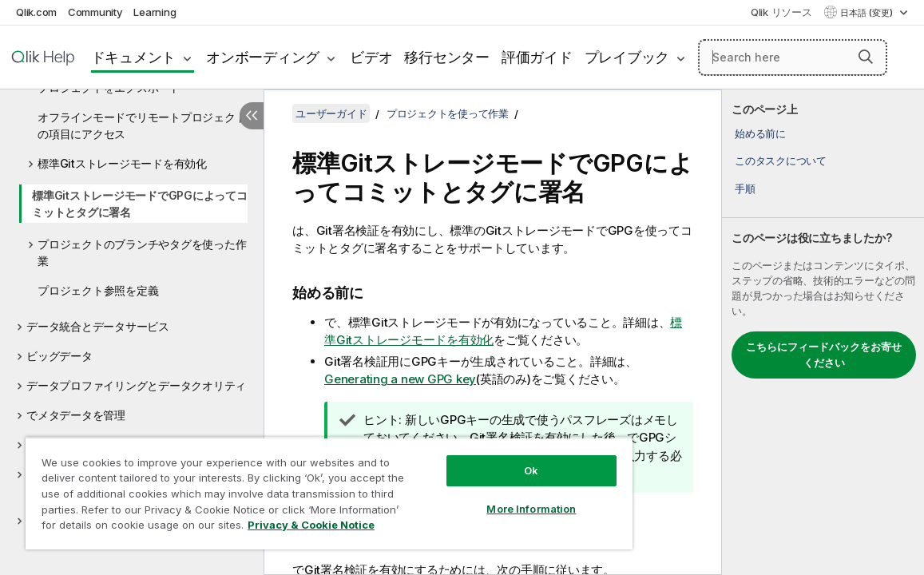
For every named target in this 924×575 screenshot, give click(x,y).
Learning (155, 12)
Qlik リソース (781, 12)
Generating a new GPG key (400, 379)
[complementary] (823, 332)
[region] (293, 487)
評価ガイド (537, 57)
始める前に (760, 133)
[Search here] (793, 57)
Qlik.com (36, 12)
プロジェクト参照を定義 (98, 290)
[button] (866, 57)
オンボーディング (263, 57)
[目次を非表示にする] (252, 116)
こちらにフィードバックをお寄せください (824, 355)
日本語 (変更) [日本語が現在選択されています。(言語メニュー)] (868, 13)
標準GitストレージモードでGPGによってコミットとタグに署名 (140, 204)
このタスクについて (781, 161)
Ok (471, 458)
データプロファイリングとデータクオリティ (136, 385)
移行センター (447, 57)
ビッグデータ (59, 356)
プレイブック (627, 57)
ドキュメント (134, 57)
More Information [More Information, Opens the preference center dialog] (471, 497)
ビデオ (371, 57)
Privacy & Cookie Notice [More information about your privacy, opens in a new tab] (155, 528)
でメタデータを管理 (76, 415)
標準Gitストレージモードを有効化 (122, 163)
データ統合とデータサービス (98, 326)
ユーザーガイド (331, 113)
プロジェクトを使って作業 (448, 113)
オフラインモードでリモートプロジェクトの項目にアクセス (142, 125)
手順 (745, 188)
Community (95, 12)
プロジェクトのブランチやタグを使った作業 (142, 252)
